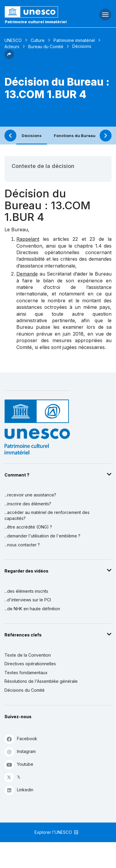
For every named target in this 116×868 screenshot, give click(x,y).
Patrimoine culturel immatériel (36, 22)
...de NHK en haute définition (32, 609)
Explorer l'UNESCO (57, 832)
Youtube (19, 764)
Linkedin (19, 790)
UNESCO (13, 40)
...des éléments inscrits (26, 591)
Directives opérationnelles (30, 664)
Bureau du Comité (46, 47)
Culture (38, 40)
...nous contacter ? (22, 545)
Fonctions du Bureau (75, 136)
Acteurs (12, 47)
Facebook (21, 739)
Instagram (20, 752)
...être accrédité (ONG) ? (28, 527)
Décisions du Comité (25, 690)
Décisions (32, 136)
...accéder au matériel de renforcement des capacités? (47, 515)
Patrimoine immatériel (74, 40)
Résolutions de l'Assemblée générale (41, 681)
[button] (9, 57)
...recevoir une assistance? (30, 495)
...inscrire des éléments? (28, 504)
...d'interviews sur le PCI (28, 600)
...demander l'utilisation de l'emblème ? (42, 536)
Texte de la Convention (28, 655)
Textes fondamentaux (26, 673)
